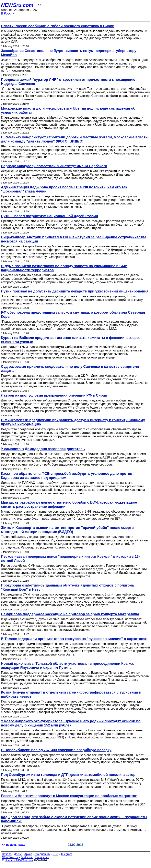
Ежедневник (42, 854)
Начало (7, 854)
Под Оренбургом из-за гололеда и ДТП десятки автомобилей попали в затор (68, 775)
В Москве (27, 857)
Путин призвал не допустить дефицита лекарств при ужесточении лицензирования (75, 291)
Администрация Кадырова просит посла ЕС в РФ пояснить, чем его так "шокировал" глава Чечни (64, 189)
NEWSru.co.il (10, 857)
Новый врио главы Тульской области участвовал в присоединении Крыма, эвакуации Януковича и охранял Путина (68, 666)
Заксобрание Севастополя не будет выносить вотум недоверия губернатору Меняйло (69, 53)
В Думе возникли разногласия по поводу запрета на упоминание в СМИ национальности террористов (64, 268)
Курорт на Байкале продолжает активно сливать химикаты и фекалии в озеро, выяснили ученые (70, 340)
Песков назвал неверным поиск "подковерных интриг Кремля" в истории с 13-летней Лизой (70, 559)
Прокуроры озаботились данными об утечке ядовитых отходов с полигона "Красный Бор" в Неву (67, 587)
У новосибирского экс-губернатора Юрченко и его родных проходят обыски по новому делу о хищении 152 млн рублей (71, 723)
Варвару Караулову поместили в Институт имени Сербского (54, 166)
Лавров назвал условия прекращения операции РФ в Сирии (54, 395)
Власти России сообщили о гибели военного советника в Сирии (58, 26)
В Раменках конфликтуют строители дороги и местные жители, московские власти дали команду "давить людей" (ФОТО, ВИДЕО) (74, 139)
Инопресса (42, 857)
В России (8, 13)
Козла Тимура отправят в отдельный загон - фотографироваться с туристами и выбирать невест (71, 694)
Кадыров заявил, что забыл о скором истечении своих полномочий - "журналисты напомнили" (74, 819)
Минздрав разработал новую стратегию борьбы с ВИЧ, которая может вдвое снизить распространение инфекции (69, 504)
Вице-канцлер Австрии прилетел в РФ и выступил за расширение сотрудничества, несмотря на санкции (74, 239)
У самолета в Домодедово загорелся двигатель (43, 449)
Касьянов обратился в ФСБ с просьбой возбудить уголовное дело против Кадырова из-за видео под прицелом (67, 476)
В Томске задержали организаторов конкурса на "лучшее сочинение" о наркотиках (74, 639)
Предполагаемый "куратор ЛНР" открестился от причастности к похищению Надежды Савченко (68, 82)
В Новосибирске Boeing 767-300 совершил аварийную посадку (56, 750)
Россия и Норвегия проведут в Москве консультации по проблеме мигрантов (69, 796)
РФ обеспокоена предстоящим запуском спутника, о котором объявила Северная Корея (73, 315)
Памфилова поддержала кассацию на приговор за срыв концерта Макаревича (70, 614)
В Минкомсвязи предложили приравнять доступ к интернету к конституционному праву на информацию (73, 422)
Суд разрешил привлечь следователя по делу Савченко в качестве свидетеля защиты (70, 369)
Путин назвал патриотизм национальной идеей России (50, 216)
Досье (18, 854)
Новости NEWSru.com (19, 860)
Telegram (66, 854)
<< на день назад (14, 845)
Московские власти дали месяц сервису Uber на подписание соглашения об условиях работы (68, 110)
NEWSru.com (17, 5)
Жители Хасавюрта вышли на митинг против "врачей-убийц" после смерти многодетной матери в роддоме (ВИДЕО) (67, 530)
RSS (55, 854)
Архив (28, 854)
